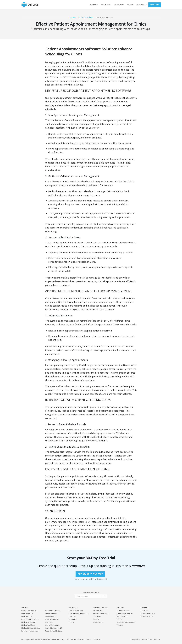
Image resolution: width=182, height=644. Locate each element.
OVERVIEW (94, 5)
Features (73, 17)
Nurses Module (51, 613)
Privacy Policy (135, 639)
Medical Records (27, 613)
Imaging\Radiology (52, 619)
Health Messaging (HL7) (54, 628)
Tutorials (120, 619)
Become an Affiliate (148, 613)
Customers (73, 619)
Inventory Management (30, 631)
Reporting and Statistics (54, 631)
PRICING (130, 5)
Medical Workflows (28, 625)
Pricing (72, 622)
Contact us (144, 610)
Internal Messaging (52, 625)
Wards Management (53, 610)
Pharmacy (49, 622)
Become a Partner (147, 616)
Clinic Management (76, 610)
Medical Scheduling (86, 17)
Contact (157, 639)
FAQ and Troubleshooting (126, 622)
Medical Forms (27, 616)
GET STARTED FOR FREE (90, 574)
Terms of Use (147, 639)
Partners (120, 625)
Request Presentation (101, 613)
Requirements (98, 622)
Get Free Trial (98, 610)
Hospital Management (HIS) (79, 613)
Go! (104, 596)
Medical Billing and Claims (31, 628)
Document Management (30, 619)
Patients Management (29, 610)
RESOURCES (141, 5)
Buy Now (96, 619)
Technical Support (123, 610)
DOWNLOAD (155, 5)
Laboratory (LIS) (51, 616)
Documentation (122, 616)
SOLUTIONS (105, 5)
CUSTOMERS (119, 5)
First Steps (97, 616)
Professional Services (125, 613)
